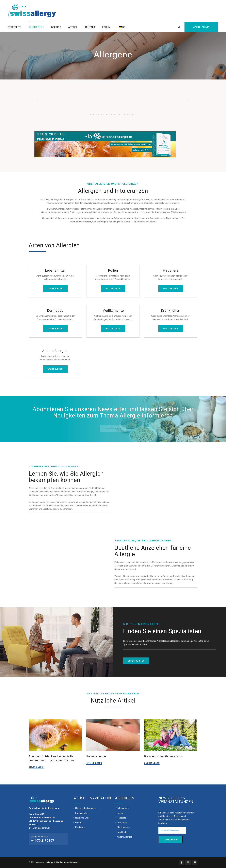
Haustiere (171, 270)
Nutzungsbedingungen (86, 808)
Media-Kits (80, 827)
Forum (107, 27)
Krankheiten (171, 311)
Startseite (14, 27)
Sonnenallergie (96, 756)
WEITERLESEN (55, 289)
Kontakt (90, 27)
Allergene (35, 27)
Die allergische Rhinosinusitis (163, 756)
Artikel (73, 27)
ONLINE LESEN (37, 767)
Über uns (56, 27)
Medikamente (113, 311)
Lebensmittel (55, 270)
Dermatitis (55, 311)
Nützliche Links (82, 818)
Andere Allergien (55, 351)
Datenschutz (81, 813)
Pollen (113, 270)
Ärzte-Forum (201, 27)
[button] (91, 115)
